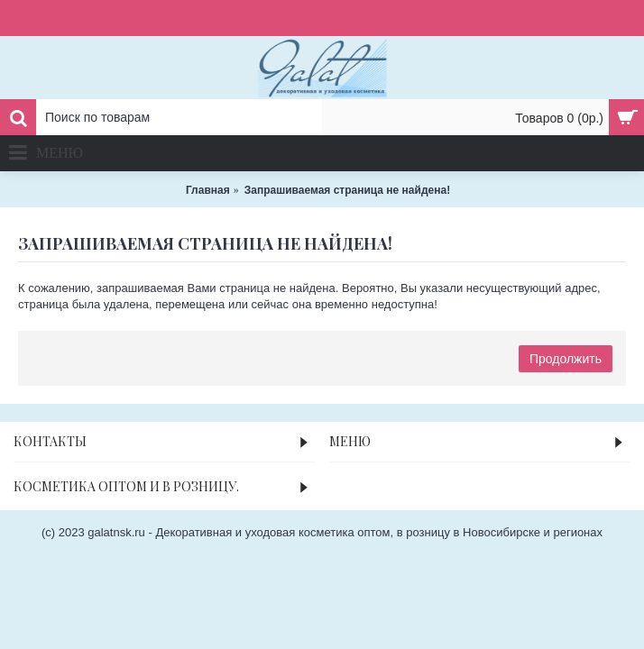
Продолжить (566, 359)
